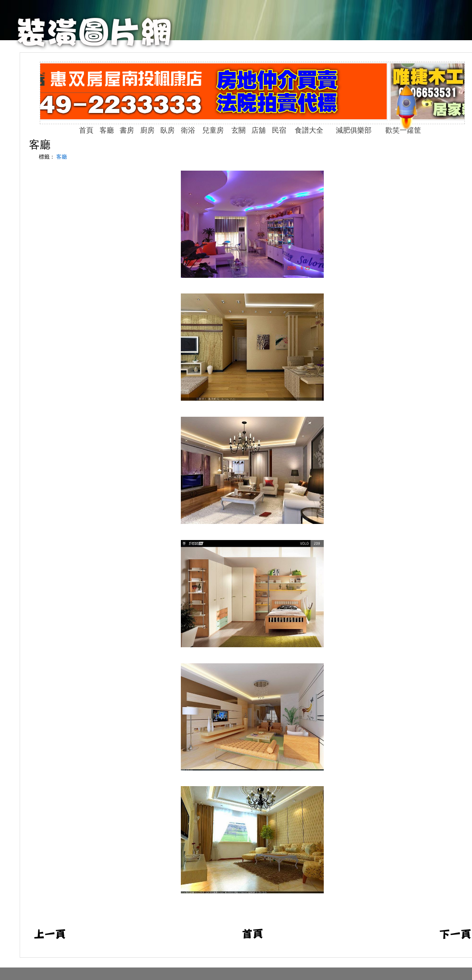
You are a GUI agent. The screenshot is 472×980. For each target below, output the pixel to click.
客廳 (40, 144)
